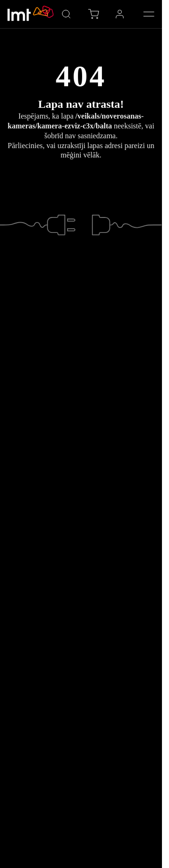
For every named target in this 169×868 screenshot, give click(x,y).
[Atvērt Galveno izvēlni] (149, 14)
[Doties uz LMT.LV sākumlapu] (31, 14)
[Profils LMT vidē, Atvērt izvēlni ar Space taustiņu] (120, 14)
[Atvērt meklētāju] (66, 14)
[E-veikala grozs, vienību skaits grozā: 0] (93, 14)
